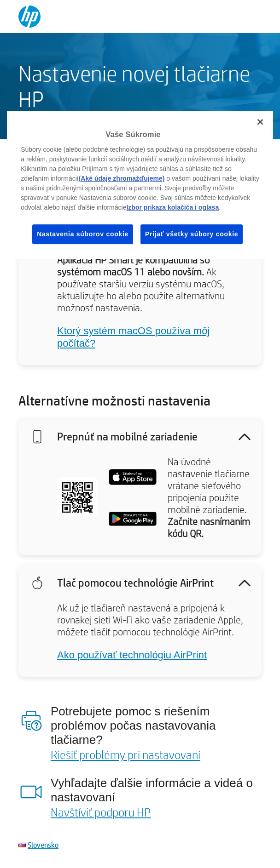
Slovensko (43, 845)
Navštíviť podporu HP (101, 812)
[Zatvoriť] (260, 122)
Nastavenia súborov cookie (83, 234)
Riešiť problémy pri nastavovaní (125, 754)
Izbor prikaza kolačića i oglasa (172, 207)
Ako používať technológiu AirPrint (132, 655)
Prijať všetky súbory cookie (192, 234)
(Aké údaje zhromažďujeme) (122, 178)
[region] (140, 185)
